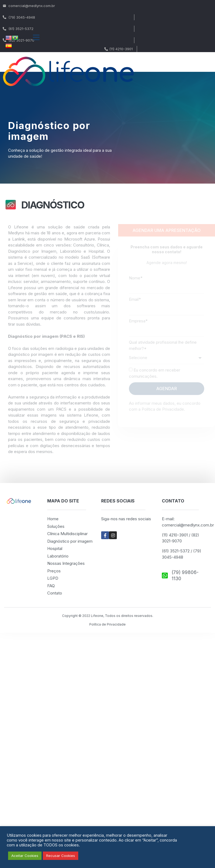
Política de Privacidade (107, 624)
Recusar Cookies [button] (61, 856)
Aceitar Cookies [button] (25, 856)
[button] (36, 38)
